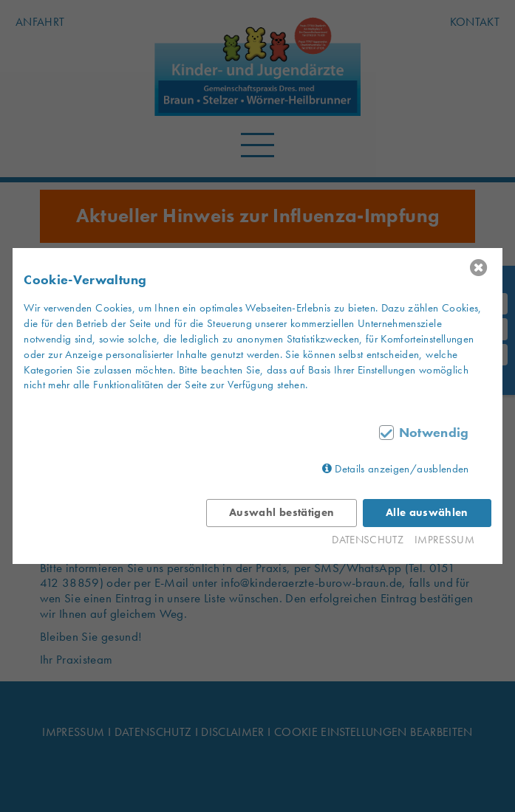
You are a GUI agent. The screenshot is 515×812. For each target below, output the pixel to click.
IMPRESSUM (444, 540)
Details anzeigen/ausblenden (402, 469)
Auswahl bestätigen (282, 512)
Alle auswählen (427, 512)
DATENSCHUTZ (368, 540)
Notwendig (434, 433)
